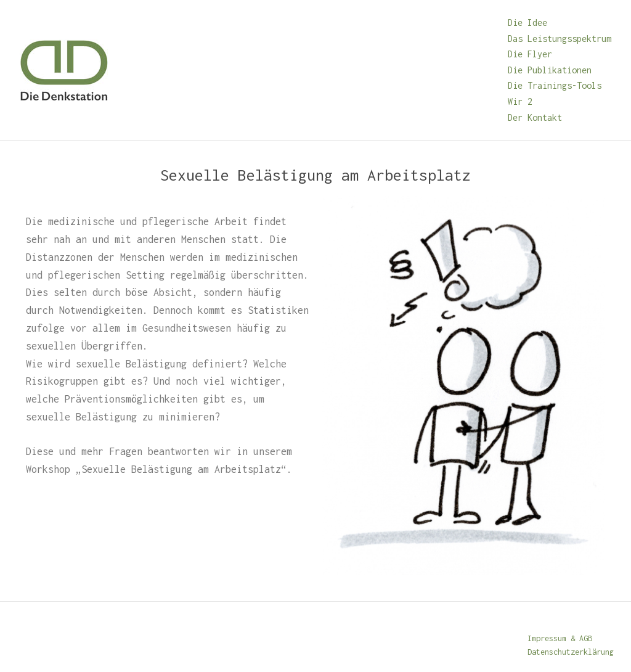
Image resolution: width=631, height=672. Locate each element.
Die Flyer (530, 54)
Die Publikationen (550, 70)
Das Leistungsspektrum (560, 39)
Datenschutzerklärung (571, 652)
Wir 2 (520, 101)
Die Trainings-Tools (555, 85)
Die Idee (527, 23)
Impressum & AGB (560, 638)
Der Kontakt (535, 117)
